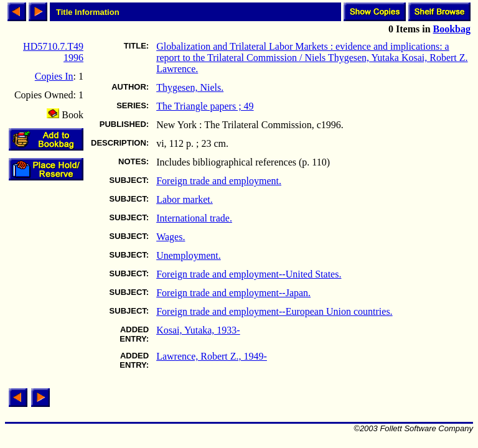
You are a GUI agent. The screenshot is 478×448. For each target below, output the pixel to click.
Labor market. (185, 199)
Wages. (171, 237)
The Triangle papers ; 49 (205, 106)
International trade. (194, 218)
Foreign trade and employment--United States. (249, 274)
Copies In (54, 76)
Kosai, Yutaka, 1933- (198, 330)
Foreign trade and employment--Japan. (233, 293)
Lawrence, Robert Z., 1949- (212, 356)
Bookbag (452, 29)
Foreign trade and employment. (219, 181)
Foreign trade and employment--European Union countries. (274, 311)
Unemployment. (189, 255)
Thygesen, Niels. (190, 87)
